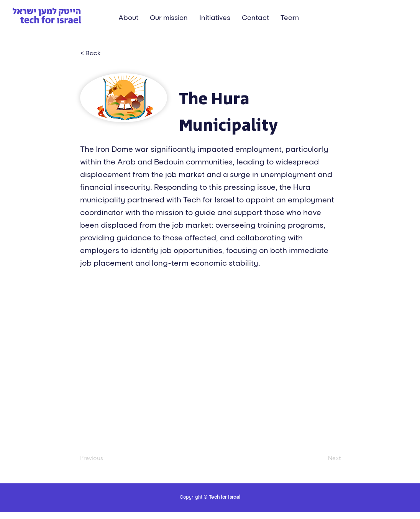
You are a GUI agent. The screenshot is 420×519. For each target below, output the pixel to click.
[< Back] (105, 53)
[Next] (322, 458)
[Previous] (105, 458)
